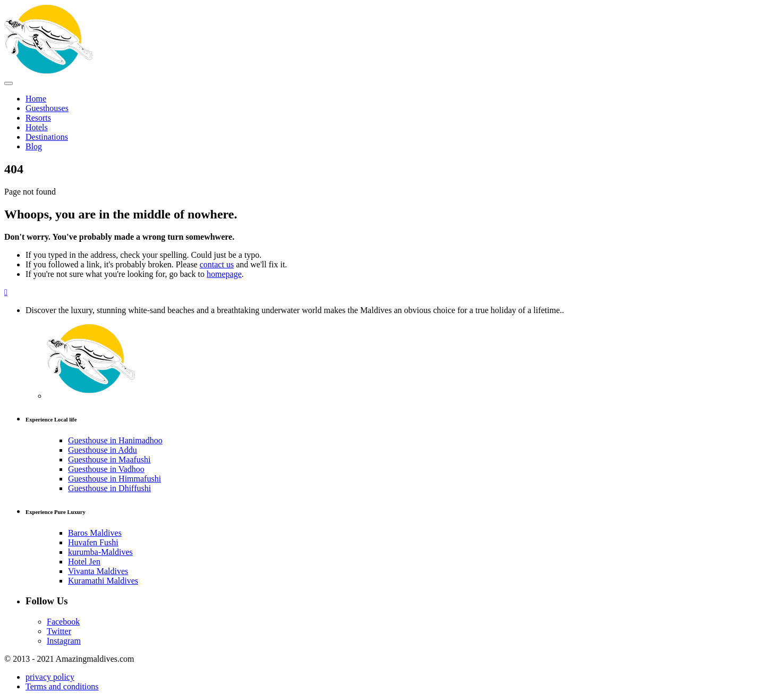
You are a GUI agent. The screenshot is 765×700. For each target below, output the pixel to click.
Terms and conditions (62, 686)
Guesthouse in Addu (103, 450)
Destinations (47, 137)
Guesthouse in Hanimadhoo (115, 440)
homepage (224, 274)
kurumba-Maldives (100, 552)
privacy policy (50, 677)
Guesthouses (47, 108)
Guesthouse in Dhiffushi (109, 488)
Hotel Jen (84, 562)
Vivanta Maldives (98, 571)
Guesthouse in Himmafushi (114, 479)
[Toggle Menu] (8, 83)
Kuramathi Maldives (103, 581)
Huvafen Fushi (93, 542)
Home (36, 99)
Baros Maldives (95, 533)
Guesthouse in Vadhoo (106, 469)
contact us (217, 264)
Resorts (38, 118)
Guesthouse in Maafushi (109, 459)
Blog (34, 146)
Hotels (37, 127)
